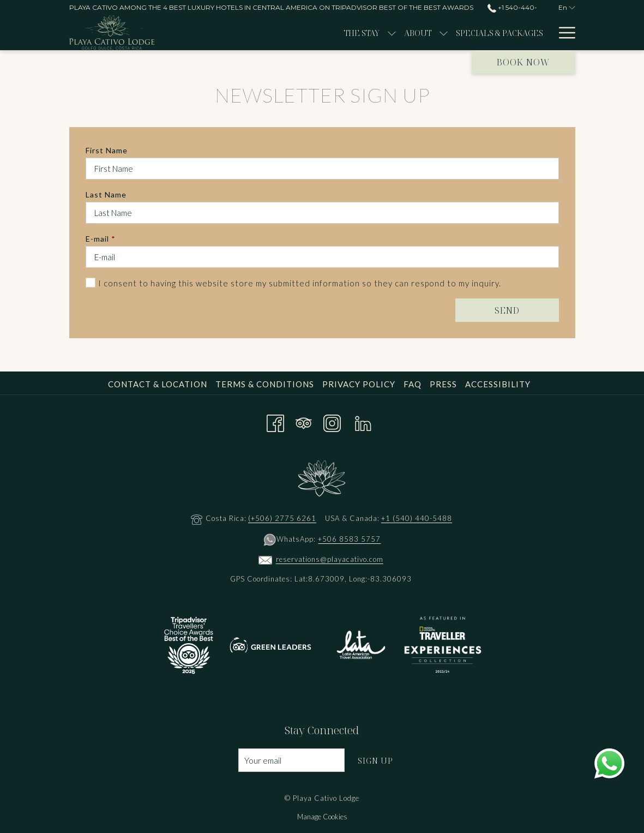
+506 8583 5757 (349, 539)
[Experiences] (446, 33)
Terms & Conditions (265, 384)
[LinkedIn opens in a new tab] (363, 421)
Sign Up (375, 760)
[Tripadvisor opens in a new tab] (304, 421)
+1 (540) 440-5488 (417, 518)
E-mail (101, 239)
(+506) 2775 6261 (282, 518)
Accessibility (498, 384)
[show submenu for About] (305, 33)
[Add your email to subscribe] (291, 760)
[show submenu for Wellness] (546, 33)
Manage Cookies (322, 817)
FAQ (413, 384)
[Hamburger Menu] (563, 33)
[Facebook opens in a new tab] (275, 421)
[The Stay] (223, 33)
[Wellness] (510, 33)
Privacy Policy (359, 384)
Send (507, 310)
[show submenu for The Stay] (253, 33)
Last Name (106, 194)
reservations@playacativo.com (330, 559)
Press (443, 384)
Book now (523, 62)
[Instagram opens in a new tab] (332, 421)
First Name (107, 150)
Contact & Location (158, 384)
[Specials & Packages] (361, 33)
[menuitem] (159, 384)
